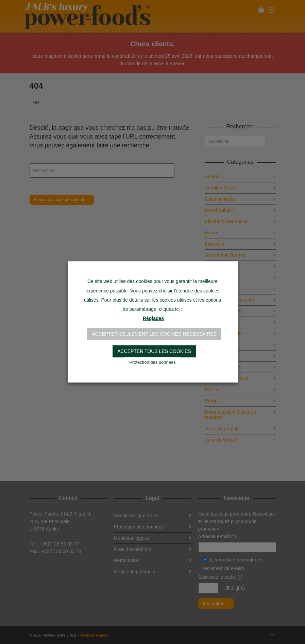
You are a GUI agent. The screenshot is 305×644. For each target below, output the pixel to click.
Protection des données (152, 363)
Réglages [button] (153, 319)
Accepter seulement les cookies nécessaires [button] (154, 334)
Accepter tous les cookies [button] (154, 352)
